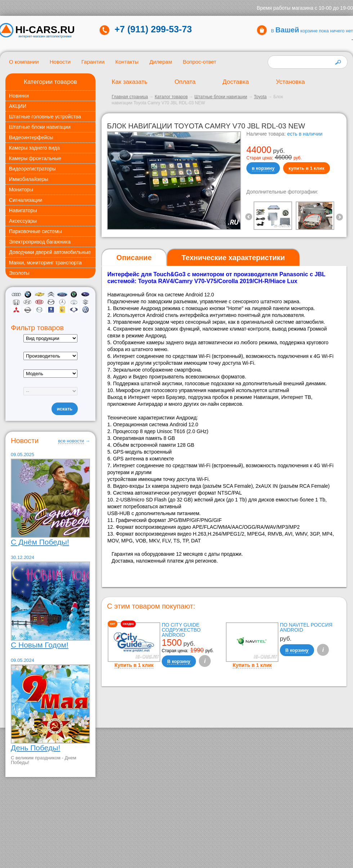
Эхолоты (19, 273)
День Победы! (35, 748)
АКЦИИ (18, 106)
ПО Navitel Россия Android (306, 627)
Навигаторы (23, 210)
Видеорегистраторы (32, 169)
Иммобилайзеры (29, 179)
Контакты (127, 62)
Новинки (19, 96)
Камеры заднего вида (34, 148)
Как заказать (129, 82)
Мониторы (21, 190)
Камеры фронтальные (35, 158)
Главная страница (130, 97)
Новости (60, 62)
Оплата (185, 82)
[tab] (134, 258)
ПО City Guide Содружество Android (181, 630)
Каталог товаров (171, 97)
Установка (290, 82)
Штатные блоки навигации (40, 127)
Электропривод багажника (40, 242)
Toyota (260, 97)
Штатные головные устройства (45, 117)
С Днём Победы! (40, 542)
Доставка (236, 82)
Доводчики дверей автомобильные (50, 252)
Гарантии (93, 62)
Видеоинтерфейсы (31, 137)
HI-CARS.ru (45, 30)
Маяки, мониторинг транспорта (45, 263)
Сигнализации (26, 200)
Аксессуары (23, 221)
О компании (24, 62)
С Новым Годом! (40, 645)
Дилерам (161, 62)
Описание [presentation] (134, 258)
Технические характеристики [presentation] (233, 258)
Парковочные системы (35, 231)
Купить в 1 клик (134, 665)
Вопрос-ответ (199, 62)
